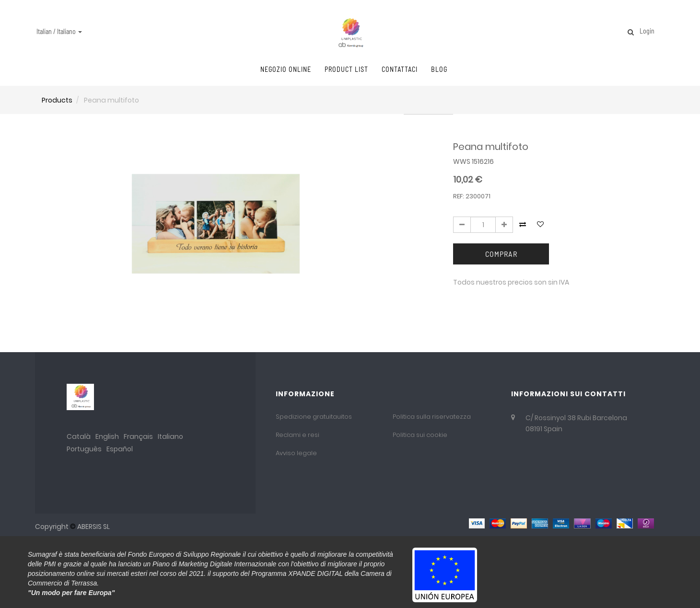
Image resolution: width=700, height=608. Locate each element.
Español (120, 449)
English (107, 436)
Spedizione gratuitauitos (314, 417)
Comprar (501, 254)
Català (79, 436)
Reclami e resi (297, 435)
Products (57, 100)
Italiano (170, 436)
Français (138, 436)
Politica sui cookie (420, 435)
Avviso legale (296, 453)
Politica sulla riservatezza (432, 417)
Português (84, 449)
